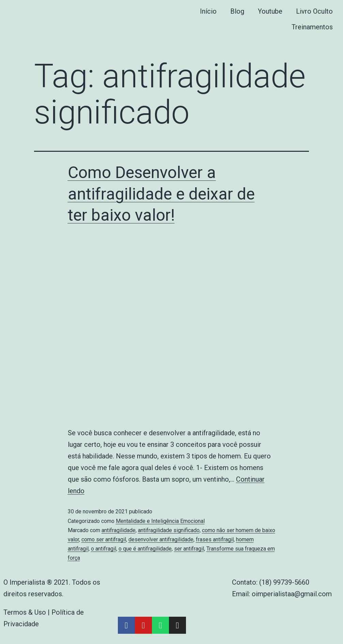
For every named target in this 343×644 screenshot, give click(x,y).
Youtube (270, 11)
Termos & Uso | (27, 612)
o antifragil (104, 549)
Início (208, 11)
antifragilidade (119, 530)
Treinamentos (312, 27)
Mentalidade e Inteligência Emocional (160, 521)
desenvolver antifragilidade (161, 539)
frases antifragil (215, 539)
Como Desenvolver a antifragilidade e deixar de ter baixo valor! (161, 194)
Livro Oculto (314, 11)
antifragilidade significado (169, 530)
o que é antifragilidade (145, 549)
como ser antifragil (104, 539)
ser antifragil (189, 549)
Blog (237, 11)
